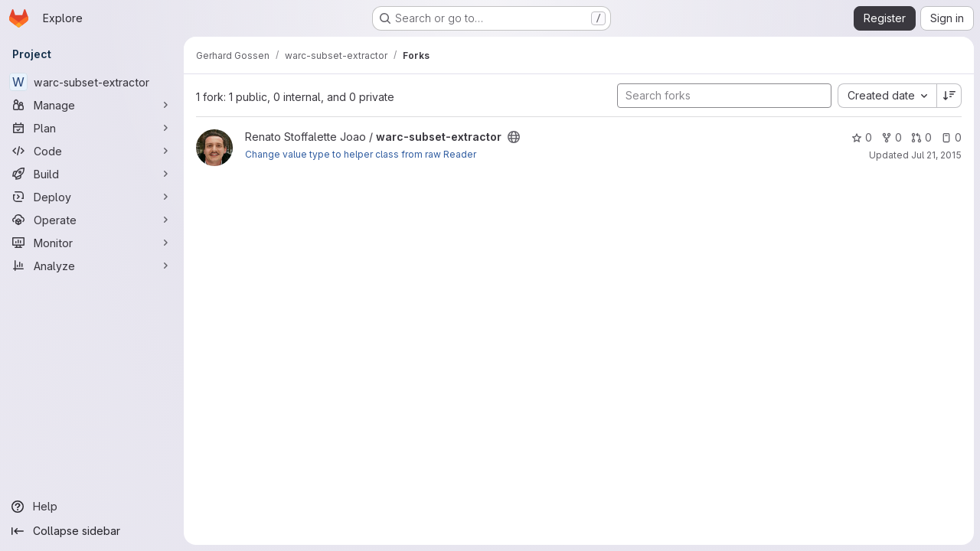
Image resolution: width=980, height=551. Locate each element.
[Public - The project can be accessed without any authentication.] (514, 137)
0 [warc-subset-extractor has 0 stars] (862, 137)
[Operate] (92, 220)
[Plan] (92, 128)
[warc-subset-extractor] (92, 82)
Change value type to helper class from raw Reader (361, 154)
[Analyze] (92, 266)
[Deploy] (92, 197)
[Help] (92, 507)
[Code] (92, 151)
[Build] (92, 174)
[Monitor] (92, 243)
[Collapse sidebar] (92, 531)
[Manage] (92, 105)
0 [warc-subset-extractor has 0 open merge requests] (921, 137)
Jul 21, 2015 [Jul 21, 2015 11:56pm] (936, 155)
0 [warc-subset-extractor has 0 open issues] (951, 137)
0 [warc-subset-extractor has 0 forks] (892, 137)
